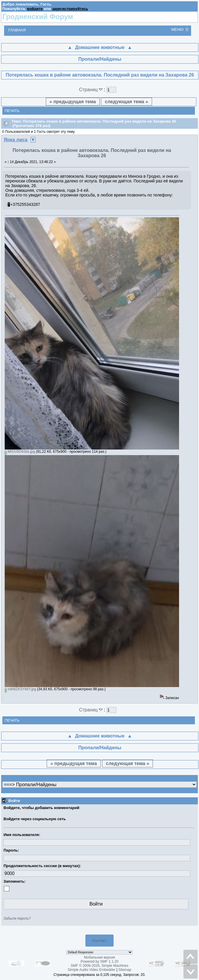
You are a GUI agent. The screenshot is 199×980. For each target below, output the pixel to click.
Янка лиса (16, 140)
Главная (17, 30)
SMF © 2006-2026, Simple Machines (99, 966)
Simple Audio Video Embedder (92, 970)
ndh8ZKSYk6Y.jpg (20, 689)
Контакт (100, 941)
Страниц (91, 90)
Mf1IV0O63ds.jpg (20, 452)
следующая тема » (126, 102)
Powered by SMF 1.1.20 (100, 962)
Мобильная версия (99, 957)
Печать (12, 111)
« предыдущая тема (73, 102)
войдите (35, 9)
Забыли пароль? (17, 918)
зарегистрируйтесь (70, 9)
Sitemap (125, 970)
